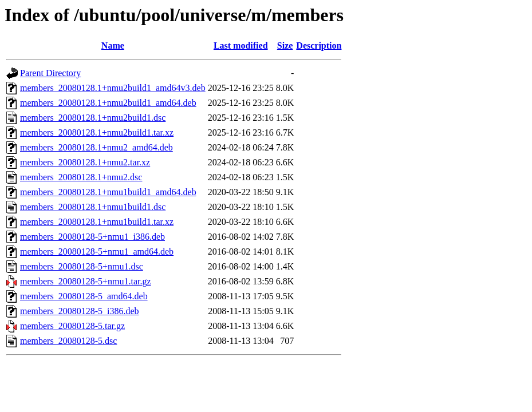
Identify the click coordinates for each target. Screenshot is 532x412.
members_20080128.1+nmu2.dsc (81, 177)
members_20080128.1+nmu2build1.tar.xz (97, 132)
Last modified (241, 45)
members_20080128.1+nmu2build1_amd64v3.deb (113, 88)
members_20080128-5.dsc (68, 341)
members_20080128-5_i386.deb (80, 311)
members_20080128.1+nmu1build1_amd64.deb (108, 192)
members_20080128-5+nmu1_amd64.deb (97, 251)
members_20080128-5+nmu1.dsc (82, 266)
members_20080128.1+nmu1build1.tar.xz (97, 222)
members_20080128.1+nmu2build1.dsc (93, 118)
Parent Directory (50, 73)
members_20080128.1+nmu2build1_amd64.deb (108, 103)
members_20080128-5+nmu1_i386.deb (92, 237)
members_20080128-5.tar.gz (72, 326)
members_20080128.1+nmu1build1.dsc (93, 207)
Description (319, 45)
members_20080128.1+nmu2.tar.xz (85, 162)
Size (285, 45)
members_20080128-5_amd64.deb (84, 296)
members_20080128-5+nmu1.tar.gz (86, 281)
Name (113, 45)
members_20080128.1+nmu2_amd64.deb (96, 147)
